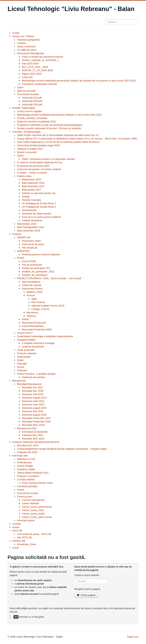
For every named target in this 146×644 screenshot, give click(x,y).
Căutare (104, 19)
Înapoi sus (133, 637)
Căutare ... (75, 579)
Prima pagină (86, 595)
